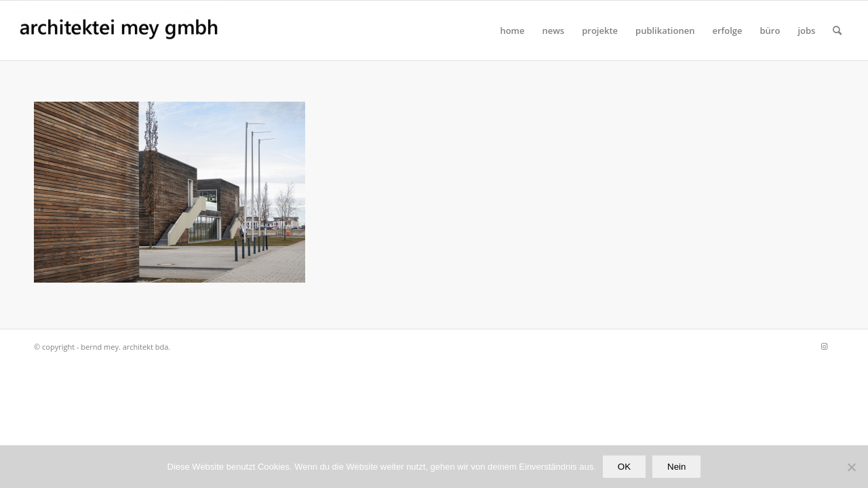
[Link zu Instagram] (824, 346)
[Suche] (837, 30)
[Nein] (851, 467)
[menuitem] (512, 30)
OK (624, 467)
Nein (676, 467)
